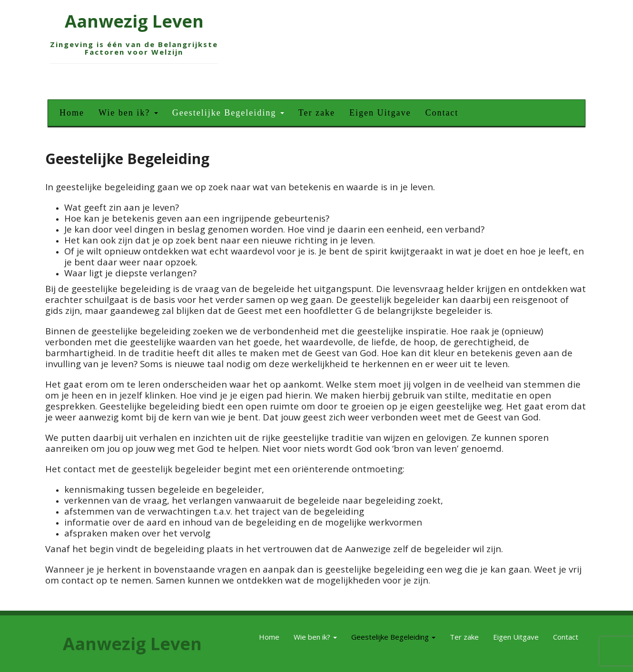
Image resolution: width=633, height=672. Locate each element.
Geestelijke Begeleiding (228, 113)
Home (72, 113)
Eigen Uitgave (380, 113)
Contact (442, 113)
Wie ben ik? (128, 113)
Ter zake (317, 113)
